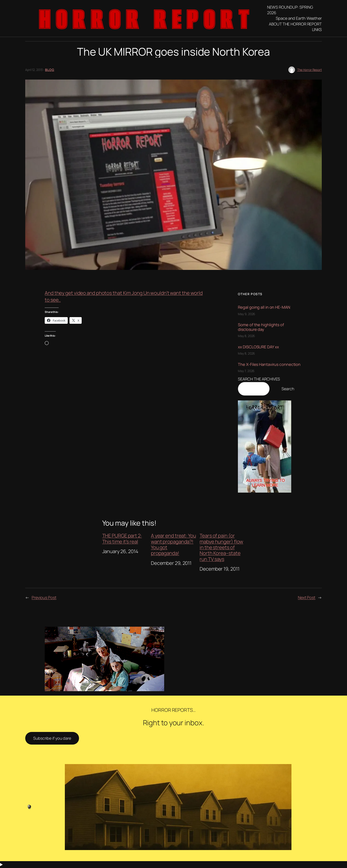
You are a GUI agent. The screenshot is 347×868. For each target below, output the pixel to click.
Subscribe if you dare (52, 738)
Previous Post (44, 597)
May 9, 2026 (247, 314)
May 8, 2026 (246, 336)
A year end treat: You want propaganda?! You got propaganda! (173, 544)
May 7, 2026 (246, 371)
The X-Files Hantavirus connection (269, 364)
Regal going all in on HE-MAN (264, 307)
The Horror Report (309, 70)
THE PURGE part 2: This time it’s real (122, 539)
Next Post (307, 597)
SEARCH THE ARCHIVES (259, 379)
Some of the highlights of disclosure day (261, 327)
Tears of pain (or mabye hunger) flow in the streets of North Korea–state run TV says (221, 547)
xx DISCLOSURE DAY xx (258, 347)
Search (288, 389)
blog (50, 70)
